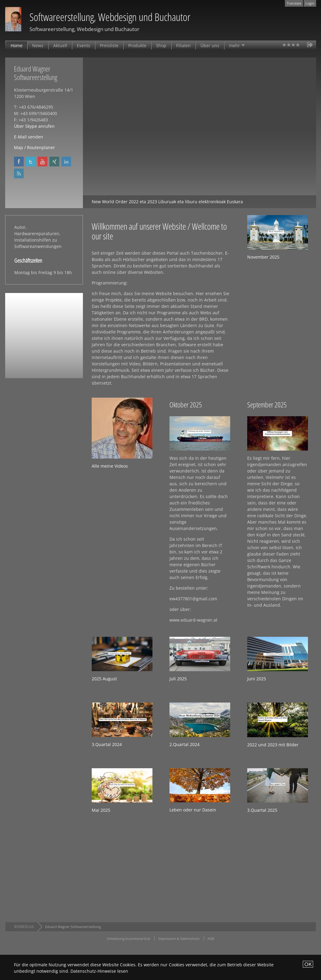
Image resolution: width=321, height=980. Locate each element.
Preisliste (109, 45)
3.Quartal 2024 (107, 744)
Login (310, 3)
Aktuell (60, 45)
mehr (234, 45)
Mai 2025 (101, 810)
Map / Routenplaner (34, 147)
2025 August (104, 679)
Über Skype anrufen (34, 126)
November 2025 (263, 257)
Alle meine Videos (110, 466)
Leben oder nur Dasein (193, 810)
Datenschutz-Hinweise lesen (99, 971)
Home (17, 45)
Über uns (210, 45)
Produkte (137, 45)
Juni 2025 (257, 679)
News (38, 45)
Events (84, 45)
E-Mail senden (29, 137)
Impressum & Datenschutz (179, 938)
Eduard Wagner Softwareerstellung (73, 927)
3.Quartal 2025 (262, 810)
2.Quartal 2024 (184, 744)
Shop (161, 45)
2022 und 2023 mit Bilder (273, 745)
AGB (211, 938)
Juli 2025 (178, 679)
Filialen (183, 45)
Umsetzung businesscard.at (128, 938)
